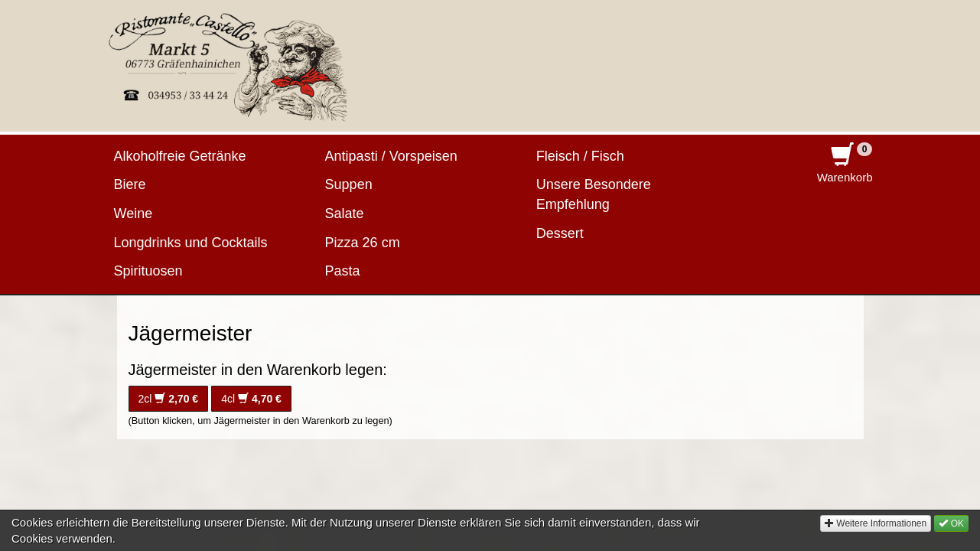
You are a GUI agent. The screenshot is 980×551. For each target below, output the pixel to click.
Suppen (349, 184)
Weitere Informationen (876, 536)
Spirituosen (148, 271)
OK (951, 536)
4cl (251, 399)
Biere (130, 184)
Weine (133, 214)
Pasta (343, 271)
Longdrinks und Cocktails (191, 243)
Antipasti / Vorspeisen (391, 156)
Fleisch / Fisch (580, 156)
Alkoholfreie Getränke (180, 156)
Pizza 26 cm (363, 243)
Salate (345, 214)
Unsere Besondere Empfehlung (594, 194)
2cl (169, 399)
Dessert (560, 233)
